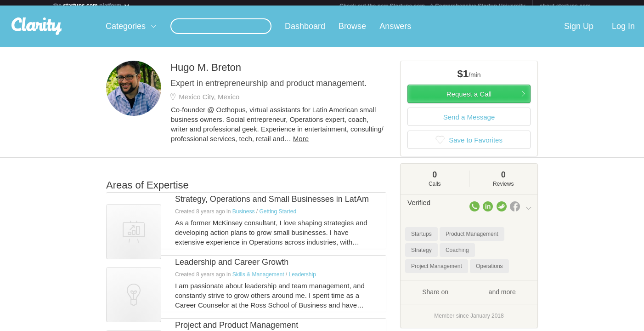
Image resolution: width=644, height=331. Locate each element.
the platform (92, 5)
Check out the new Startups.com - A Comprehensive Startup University (432, 6)
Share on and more (469, 297)
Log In (623, 32)
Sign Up (579, 32)
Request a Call (469, 100)
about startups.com (565, 6)
